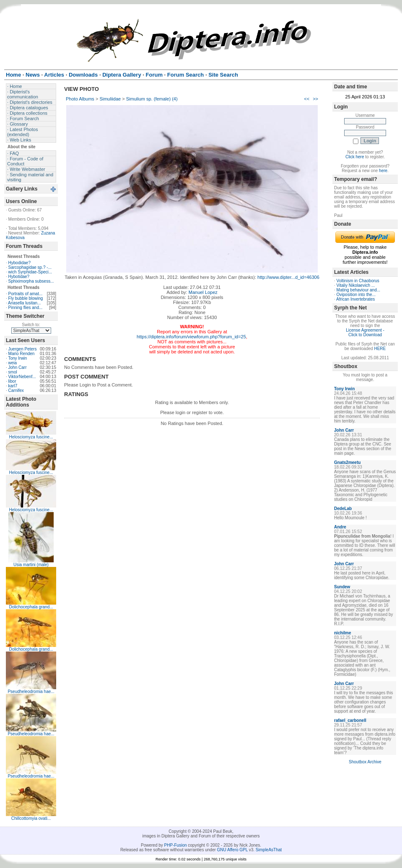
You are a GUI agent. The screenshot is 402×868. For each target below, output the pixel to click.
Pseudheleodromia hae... (31, 692)
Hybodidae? (19, 263)
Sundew (342, 587)
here (383, 171)
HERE (380, 349)
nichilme (343, 633)
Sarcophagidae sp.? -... (30, 267)
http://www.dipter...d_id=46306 (288, 277)
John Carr (18, 367)
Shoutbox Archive (365, 762)
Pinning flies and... (26, 308)
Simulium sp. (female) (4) (152, 99)
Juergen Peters (23, 349)
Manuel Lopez (203, 292)
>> (315, 99)
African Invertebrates (355, 299)
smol (13, 372)
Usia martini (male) (31, 565)
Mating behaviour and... (359, 290)
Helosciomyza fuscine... (31, 437)
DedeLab (343, 509)
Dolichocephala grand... (31, 607)
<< (307, 99)
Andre (340, 527)
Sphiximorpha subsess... (31, 281)
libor (12, 381)
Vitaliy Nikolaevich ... (356, 285)
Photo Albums (80, 99)
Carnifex (16, 390)
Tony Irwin (17, 358)
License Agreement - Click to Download (365, 332)
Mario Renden (22, 354)
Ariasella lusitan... (24, 303)
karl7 (13, 386)
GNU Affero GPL (232, 850)
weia (13, 363)
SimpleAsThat (269, 850)
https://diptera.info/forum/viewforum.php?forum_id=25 (191, 337)
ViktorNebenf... (22, 377)
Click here (355, 157)
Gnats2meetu (347, 462)
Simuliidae (110, 99)
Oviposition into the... (356, 295)
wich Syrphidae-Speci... (30, 272)
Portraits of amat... (26, 294)
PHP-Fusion (176, 845)
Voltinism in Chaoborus (358, 281)
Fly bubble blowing (26, 298)
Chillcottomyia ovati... (31, 818)
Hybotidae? (19, 277)
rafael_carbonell (350, 720)
